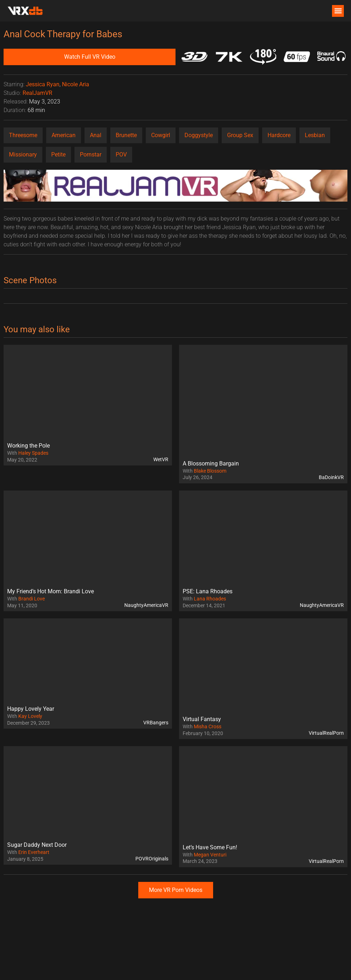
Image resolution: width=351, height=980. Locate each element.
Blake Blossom (210, 471)
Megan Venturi (210, 855)
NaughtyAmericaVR (146, 605)
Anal (96, 135)
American (64, 135)
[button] (338, 11)
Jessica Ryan (43, 84)
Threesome (23, 135)
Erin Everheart (34, 852)
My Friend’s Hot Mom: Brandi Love (51, 591)
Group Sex (240, 135)
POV (121, 155)
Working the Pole (28, 446)
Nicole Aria (76, 84)
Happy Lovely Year (31, 709)
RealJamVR (37, 93)
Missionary (23, 155)
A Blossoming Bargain (211, 464)
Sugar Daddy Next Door (37, 845)
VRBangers (156, 723)
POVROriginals (152, 859)
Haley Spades (33, 453)
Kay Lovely (30, 716)
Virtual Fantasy (202, 719)
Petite (58, 155)
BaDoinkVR (331, 477)
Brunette (126, 135)
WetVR (161, 459)
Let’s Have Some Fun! (210, 847)
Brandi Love (32, 599)
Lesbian (315, 135)
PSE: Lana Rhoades (208, 591)
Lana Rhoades (210, 599)
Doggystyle (199, 135)
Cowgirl (161, 135)
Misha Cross (208, 726)
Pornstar (91, 155)
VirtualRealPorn (326, 733)
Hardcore (279, 135)
